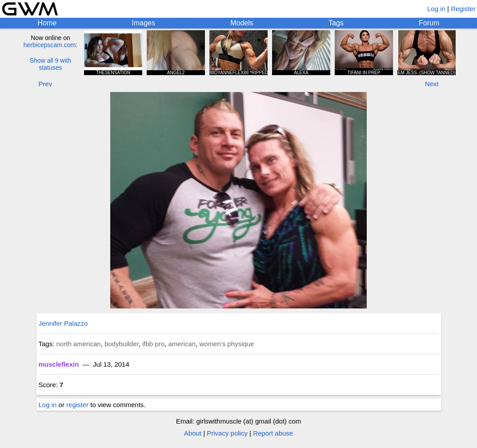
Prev (46, 84)
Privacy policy (227, 433)
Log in (436, 9)
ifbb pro (153, 344)
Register (463, 9)
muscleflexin (59, 364)
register (77, 405)
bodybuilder (122, 344)
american (182, 344)
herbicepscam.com (50, 45)
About (193, 433)
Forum (429, 23)
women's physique (226, 344)
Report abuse (273, 433)
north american (79, 344)
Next (432, 84)
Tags (336, 23)
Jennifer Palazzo (63, 323)
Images (144, 23)
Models (242, 23)
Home (47, 23)
